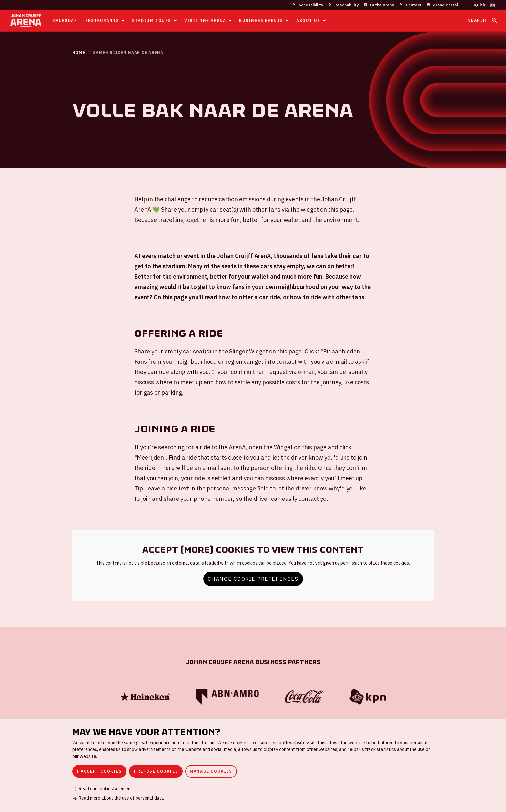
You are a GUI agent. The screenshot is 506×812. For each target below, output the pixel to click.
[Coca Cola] (304, 697)
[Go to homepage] (26, 21)
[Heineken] (145, 697)
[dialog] (253, 766)
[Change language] (481, 5)
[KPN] (368, 697)
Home (79, 52)
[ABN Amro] (227, 697)
